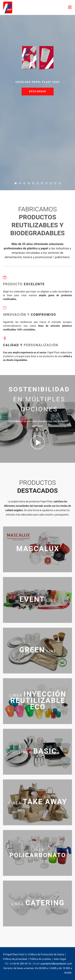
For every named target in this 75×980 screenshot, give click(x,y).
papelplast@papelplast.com (56, 964)
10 (55, 183)
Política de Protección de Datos (46, 954)
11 (60, 183)
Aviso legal (60, 959)
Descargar (37, 91)
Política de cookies (40, 959)
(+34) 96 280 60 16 (20, 964)
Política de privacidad (15, 959)
